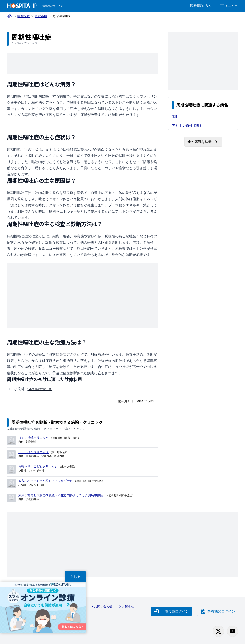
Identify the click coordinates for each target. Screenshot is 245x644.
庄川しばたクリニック (34, 452)
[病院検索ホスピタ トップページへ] (22, 6)
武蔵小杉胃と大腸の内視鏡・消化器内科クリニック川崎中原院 (61, 495)
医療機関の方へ (201, 6)
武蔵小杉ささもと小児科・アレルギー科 (46, 481)
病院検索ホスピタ (53, 6)
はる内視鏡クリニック (34, 438)
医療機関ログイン (218, 611)
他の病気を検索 (203, 142)
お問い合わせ (101, 607)
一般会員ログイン (171, 611)
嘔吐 (175, 117)
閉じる (75, 577)
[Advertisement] (92, 63)
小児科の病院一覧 (40, 389)
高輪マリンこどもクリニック (38, 466)
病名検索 (23, 16)
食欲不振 (41, 16)
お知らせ (126, 607)
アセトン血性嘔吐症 (188, 125)
